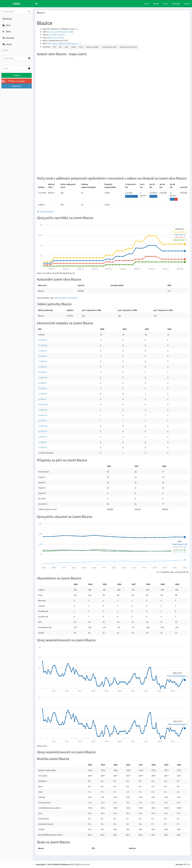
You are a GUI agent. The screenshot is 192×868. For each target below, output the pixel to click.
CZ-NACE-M (43, 404)
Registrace (17, 86)
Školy (7, 32)
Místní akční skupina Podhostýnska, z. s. (64, 43)
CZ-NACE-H (43, 378)
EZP (54, 47)
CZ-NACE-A (43, 340)
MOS (81, 47)
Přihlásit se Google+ (13, 81)
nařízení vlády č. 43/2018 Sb (66, 298)
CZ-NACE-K (43, 394)
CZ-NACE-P (43, 421)
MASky (156, 4)
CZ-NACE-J (43, 388)
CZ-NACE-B (43, 345)
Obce (166, 4)
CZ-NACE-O (43, 415)
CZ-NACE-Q (43, 426)
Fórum (187, 4)
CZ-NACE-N (43, 410)
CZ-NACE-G (43, 372)
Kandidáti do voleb (109, 47)
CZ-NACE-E (43, 361)
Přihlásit (17, 75)
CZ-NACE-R (43, 431)
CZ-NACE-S (43, 437)
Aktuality (176, 4)
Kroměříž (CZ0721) (57, 35)
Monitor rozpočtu (92, 47)
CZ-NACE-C (43, 351)
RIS (60, 47)
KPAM (74, 47)
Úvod (147, 4)
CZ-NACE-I (42, 383)
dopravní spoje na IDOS (128, 47)
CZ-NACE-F (43, 367)
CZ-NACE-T (42, 442)
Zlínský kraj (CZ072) (55, 38)
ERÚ (66, 47)
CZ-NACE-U (43, 447)
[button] (36, 4)
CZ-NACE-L (42, 399)
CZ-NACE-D (43, 356)
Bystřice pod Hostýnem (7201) (60, 32)
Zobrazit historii (45, 212)
